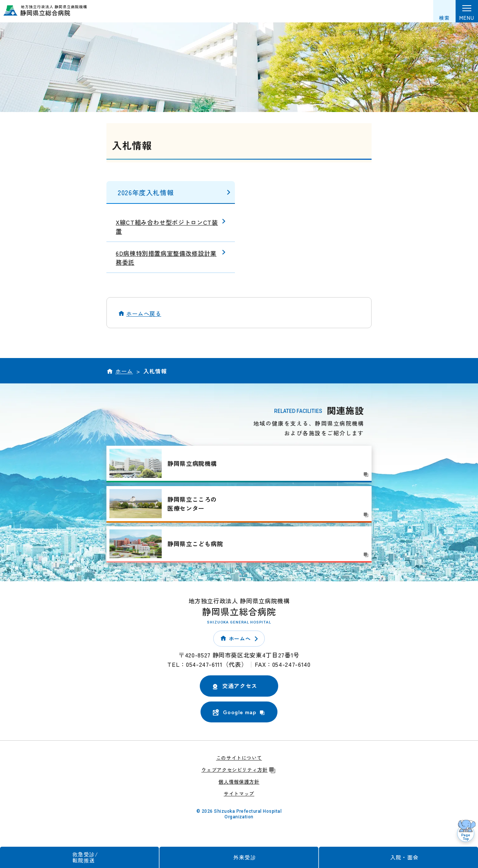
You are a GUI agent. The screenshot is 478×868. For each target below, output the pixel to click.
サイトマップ (239, 794)
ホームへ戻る (144, 313)
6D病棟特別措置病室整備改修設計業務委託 (166, 258)
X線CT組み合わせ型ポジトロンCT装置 (167, 227)
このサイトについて (239, 758)
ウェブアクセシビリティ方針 (239, 770)
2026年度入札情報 (146, 192)
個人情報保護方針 (239, 782)
